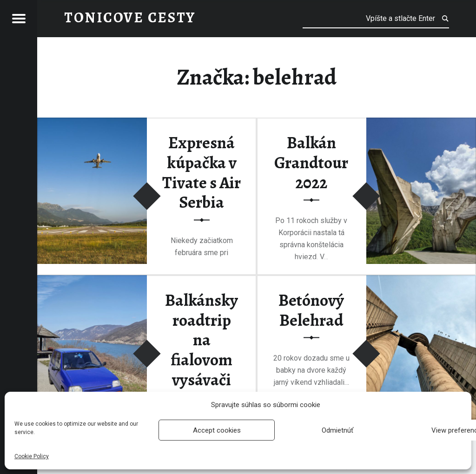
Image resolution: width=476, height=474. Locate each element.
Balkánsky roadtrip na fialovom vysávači (202, 340)
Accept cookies (217, 430)
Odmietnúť (337, 430)
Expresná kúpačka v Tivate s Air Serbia (202, 173)
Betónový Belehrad (311, 310)
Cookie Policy (32, 456)
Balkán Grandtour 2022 (311, 163)
